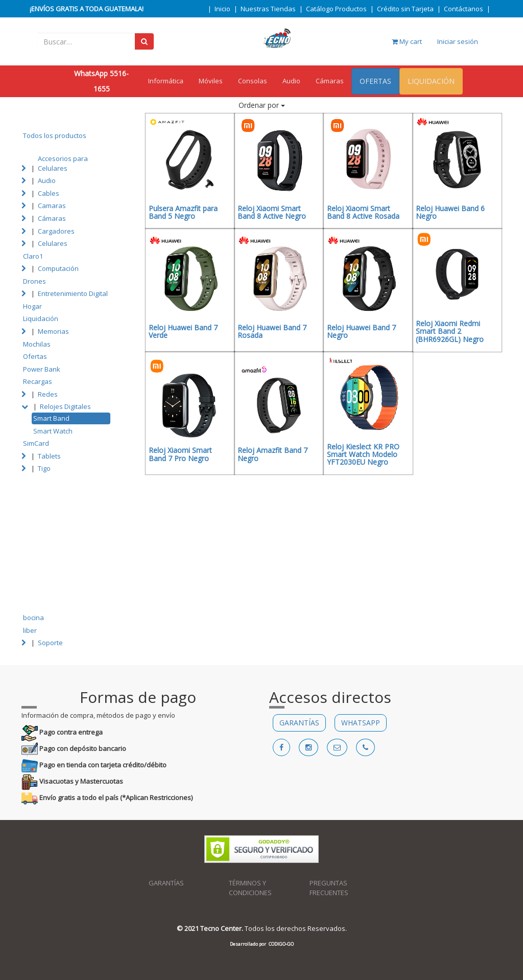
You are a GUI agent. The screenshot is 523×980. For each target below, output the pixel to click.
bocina (33, 618)
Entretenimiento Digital (73, 293)
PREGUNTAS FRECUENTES (329, 888)
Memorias (53, 331)
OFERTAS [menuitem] (375, 81)
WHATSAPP (361, 723)
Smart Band (51, 418)
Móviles (211, 81)
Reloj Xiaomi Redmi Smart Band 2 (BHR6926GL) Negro (450, 331)
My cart (407, 41)
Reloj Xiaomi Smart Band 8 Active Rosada (363, 212)
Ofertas (35, 356)
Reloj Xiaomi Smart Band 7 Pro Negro (180, 454)
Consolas (253, 81)
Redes (48, 394)
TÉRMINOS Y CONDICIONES (250, 888)
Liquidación (41, 318)
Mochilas (37, 344)
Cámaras (330, 81)
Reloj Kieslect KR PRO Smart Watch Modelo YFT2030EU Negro (363, 454)
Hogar (32, 306)
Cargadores (56, 231)
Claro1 (33, 256)
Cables (49, 193)
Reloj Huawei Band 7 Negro (361, 331)
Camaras (52, 206)
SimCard (36, 443)
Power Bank (42, 369)
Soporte (50, 643)
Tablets (49, 456)
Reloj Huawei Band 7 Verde (183, 331)
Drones (34, 281)
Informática (166, 81)
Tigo (44, 468)
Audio (291, 81)
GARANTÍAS (299, 723)
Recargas (38, 381)
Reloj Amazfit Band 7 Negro (272, 454)
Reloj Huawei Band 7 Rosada (272, 331)
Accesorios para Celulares (63, 163)
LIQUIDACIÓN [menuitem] (431, 81)
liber (30, 630)
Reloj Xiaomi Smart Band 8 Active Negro (272, 212)
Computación (58, 268)
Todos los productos (55, 135)
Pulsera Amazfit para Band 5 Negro (183, 212)
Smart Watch (53, 431)
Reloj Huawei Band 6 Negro (450, 212)
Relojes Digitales (65, 406)
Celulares (53, 243)
